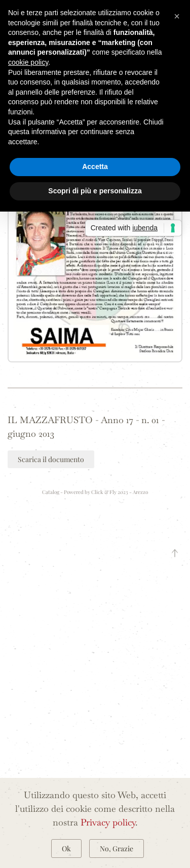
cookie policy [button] (28, 62)
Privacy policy (108, 822)
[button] (95, 246)
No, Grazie (117, 849)
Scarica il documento (51, 459)
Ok (66, 849)
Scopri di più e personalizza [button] (95, 191)
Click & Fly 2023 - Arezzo (120, 492)
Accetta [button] (95, 167)
